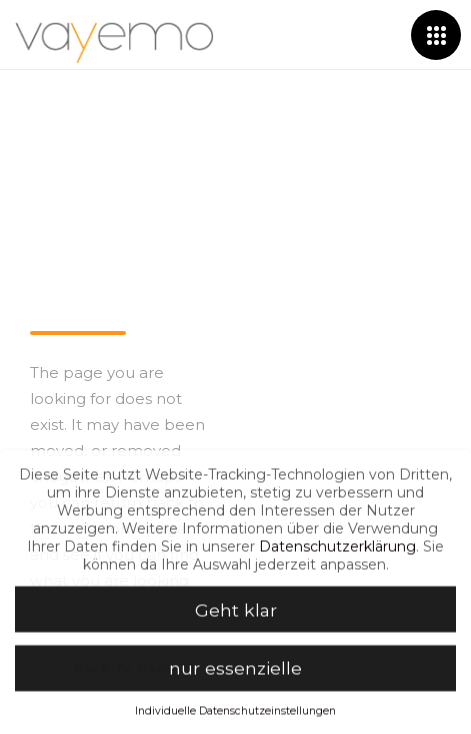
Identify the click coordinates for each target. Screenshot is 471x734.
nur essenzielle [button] (235, 674)
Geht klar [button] (236, 615)
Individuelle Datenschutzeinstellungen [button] (235, 717)
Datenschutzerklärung (337, 553)
